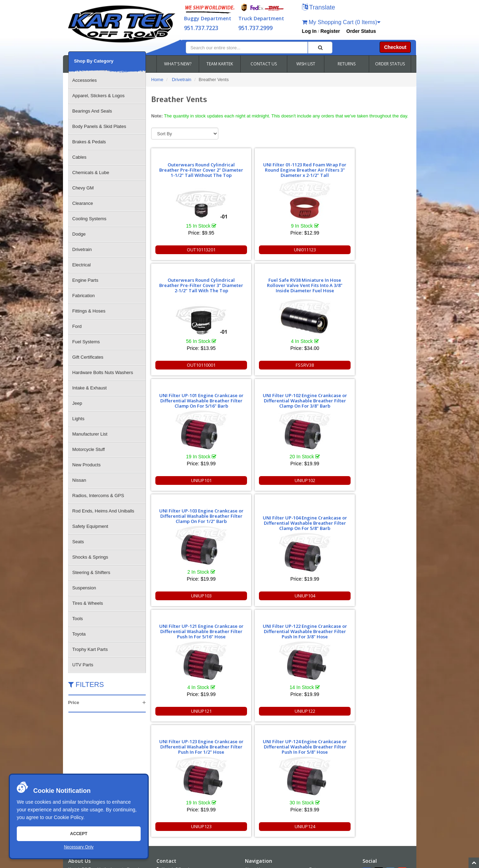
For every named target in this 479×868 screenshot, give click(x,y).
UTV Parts (83, 665)
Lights (79, 419)
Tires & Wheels (88, 603)
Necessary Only (79, 847)
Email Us (171, 783)
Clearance (83, 203)
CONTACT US (264, 64)
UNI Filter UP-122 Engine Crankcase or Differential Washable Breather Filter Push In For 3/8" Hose (248, 398)
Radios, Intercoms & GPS (98, 496)
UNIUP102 (248, 365)
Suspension (84, 588)
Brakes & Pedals (89, 142)
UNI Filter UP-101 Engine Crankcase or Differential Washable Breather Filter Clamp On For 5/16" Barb (182, 283)
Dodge (79, 234)
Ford (77, 326)
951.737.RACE (199, 764)
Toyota (79, 634)
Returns (317, 739)
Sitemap (143, 862)
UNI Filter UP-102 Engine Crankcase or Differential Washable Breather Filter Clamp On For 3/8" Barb (248, 283)
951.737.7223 (201, 28)
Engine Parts (85, 280)
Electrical (82, 265)
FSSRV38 (379, 250)
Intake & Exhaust (90, 388)
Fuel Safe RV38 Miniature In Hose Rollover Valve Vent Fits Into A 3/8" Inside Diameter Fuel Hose (379, 167)
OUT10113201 (182, 250)
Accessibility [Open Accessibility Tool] (327, 768)
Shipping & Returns (327, 758)
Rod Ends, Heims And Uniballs (103, 511)
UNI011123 (248, 250)
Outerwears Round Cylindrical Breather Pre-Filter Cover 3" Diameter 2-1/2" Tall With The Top (313, 167)
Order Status (361, 31)
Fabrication (84, 296)
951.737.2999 (255, 28)
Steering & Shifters (91, 572)
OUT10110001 (313, 250)
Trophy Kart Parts (90, 649)
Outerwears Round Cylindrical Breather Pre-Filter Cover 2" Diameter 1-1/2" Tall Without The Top (182, 165)
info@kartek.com (374, 849)
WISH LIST (306, 64)
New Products (87, 465)
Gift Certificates (88, 357)
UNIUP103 (313, 365)
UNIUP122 (248, 480)
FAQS (251, 758)
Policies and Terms (327, 749)
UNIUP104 (378, 365)
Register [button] (330, 31)
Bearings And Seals (92, 111)
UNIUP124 (378, 480)
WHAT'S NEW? (178, 64)
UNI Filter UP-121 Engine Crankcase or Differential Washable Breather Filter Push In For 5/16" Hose (182, 398)
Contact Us (255, 749)
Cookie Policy (69, 817)
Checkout (395, 47)
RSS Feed (324, 777)
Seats (78, 542)
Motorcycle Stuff (89, 449)
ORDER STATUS (390, 64)
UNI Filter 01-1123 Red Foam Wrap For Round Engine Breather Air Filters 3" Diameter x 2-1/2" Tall (248, 165)
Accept (79, 834)
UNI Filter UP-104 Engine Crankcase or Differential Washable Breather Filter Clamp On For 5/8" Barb (378, 290)
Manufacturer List (90, 434)
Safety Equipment (90, 526)
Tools (78, 619)
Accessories (85, 80)
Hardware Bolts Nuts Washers (103, 372)
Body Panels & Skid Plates (99, 126)
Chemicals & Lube (91, 173)
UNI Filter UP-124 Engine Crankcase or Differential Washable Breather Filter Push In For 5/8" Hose (378, 398)
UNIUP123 (313, 480)
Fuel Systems (86, 342)
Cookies (252, 777)
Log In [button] (309, 31)
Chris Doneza (229, 862)
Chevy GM (83, 188)
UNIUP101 (182, 365)
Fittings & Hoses (89, 311)
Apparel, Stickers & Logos (99, 96)
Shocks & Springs (90, 557)
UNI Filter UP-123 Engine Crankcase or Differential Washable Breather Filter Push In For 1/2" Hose (313, 398)
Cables (79, 157)
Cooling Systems (90, 219)
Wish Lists (255, 768)
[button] (319, 8)
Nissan (79, 480)
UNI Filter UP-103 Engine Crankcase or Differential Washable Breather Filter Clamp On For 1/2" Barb (313, 283)
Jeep (77, 403)
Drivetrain (82, 249)
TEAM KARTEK (220, 64)
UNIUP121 (182, 480)
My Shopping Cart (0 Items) (341, 22)
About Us (253, 739)
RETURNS (347, 64)
